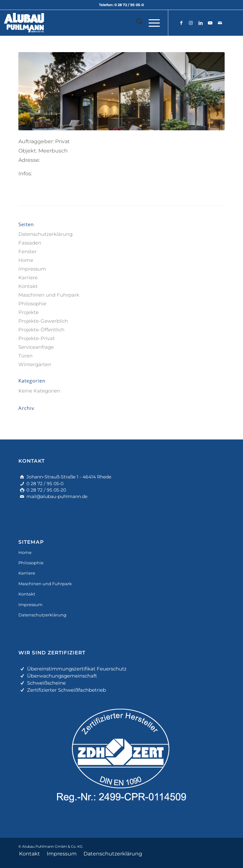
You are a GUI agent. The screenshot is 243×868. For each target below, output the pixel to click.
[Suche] (136, 23)
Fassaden (30, 243)
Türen (25, 356)
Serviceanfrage (36, 347)
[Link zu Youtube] (210, 23)
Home (26, 260)
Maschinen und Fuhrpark (49, 295)
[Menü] (151, 23)
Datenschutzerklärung (45, 234)
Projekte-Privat (37, 338)
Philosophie (32, 304)
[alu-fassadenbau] (101, 23)
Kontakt (28, 286)
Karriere (28, 277)
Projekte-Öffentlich (41, 330)
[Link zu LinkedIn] (200, 23)
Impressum (32, 269)
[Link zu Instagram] (191, 23)
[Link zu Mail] (220, 23)
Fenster (28, 251)
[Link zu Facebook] (181, 23)
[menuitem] (136, 23)
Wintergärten (35, 364)
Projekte (29, 312)
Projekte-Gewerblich (43, 321)
